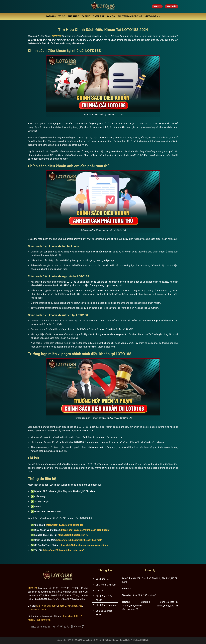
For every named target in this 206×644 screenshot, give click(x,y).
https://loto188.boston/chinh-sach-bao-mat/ (79, 540)
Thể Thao (73, 16)
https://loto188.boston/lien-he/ (74, 535)
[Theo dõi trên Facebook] (58, 627)
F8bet (61, 606)
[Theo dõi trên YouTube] (75, 627)
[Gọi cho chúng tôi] (68, 627)
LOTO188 (51, 16)
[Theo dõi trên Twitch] (83, 627)
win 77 (40, 606)
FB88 (75, 606)
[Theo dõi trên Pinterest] (72, 627)
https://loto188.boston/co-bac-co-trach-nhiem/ (84, 545)
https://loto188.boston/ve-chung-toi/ (65, 525)
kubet (54, 606)
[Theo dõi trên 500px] (79, 627)
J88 (80, 606)
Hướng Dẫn (152, 16)
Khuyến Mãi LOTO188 (130, 16)
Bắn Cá (111, 16)
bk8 (37, 610)
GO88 (31, 610)
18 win (47, 606)
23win (68, 606)
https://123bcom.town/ (40, 620)
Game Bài (98, 16)
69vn (43, 610)
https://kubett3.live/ (72, 616)
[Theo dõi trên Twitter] (61, 627)
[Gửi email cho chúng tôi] (65, 627)
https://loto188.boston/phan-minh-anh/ (64, 550)
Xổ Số (62, 16)
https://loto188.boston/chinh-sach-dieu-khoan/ (85, 530)
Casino (86, 16)
